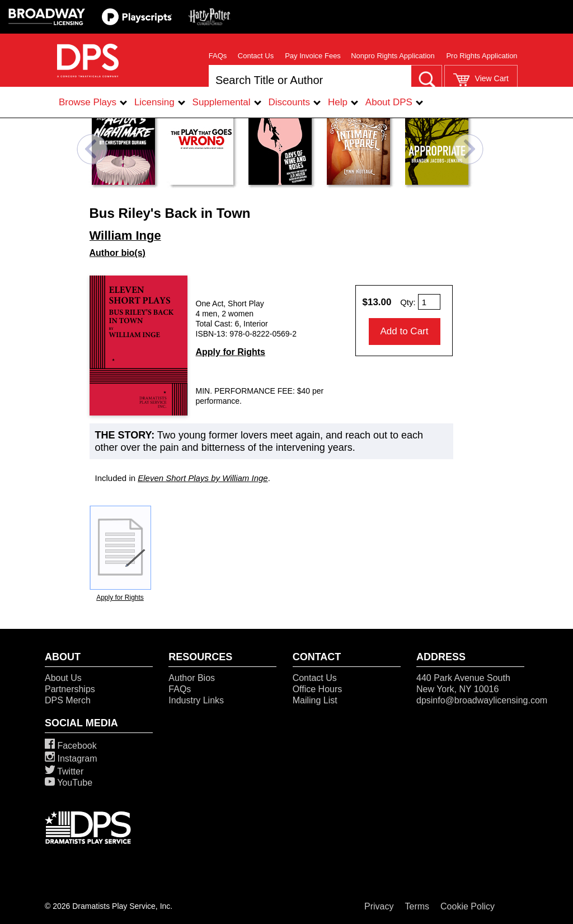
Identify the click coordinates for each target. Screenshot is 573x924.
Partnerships (70, 689)
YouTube (69, 783)
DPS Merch (68, 700)
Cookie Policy (468, 906)
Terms (417, 906)
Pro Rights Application (482, 56)
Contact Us (256, 56)
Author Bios (192, 678)
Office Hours (318, 689)
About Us (63, 678)
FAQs (218, 56)
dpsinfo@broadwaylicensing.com (482, 700)
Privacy (379, 906)
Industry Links (196, 700)
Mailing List (315, 700)
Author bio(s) (118, 253)
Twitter (64, 771)
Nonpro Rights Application (393, 56)
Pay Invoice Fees (313, 56)
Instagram (71, 759)
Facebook (71, 746)
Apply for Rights (231, 352)
